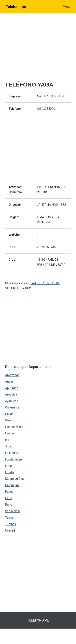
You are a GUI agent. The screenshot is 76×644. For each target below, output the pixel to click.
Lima (21, 288)
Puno (9, 505)
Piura (9, 498)
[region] (41, 49)
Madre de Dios (15, 479)
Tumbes (10, 524)
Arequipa (11, 394)
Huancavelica (14, 427)
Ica (7, 440)
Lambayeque (14, 459)
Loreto (9, 472)
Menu (67, 7)
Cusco (9, 420)
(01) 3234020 (46, 109)
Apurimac (12, 388)
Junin (9, 446)
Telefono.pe (16, 7)
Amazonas (12, 375)
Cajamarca (12, 407)
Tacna (9, 518)
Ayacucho (12, 401)
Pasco (9, 492)
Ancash (10, 382)
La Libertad (13, 453)
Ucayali (10, 531)
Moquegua (12, 485)
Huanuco (11, 433)
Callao (9, 414)
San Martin (12, 511)
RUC (28, 288)
